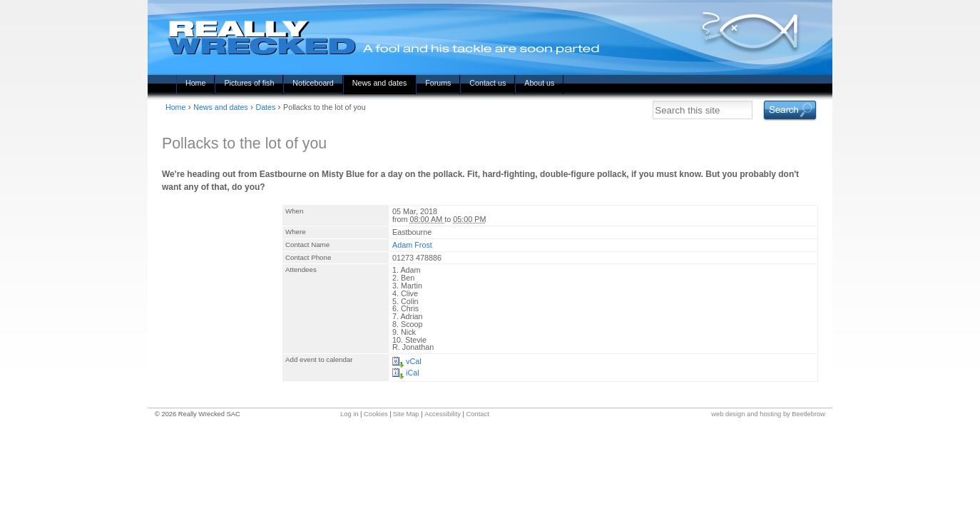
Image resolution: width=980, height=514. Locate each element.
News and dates (379, 83)
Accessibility (443, 414)
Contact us (488, 83)
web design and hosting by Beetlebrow (768, 414)
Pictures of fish (249, 83)
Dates (265, 107)
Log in (349, 414)
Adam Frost (412, 245)
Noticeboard (313, 83)
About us (539, 83)
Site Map (406, 414)
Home (195, 83)
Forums (438, 83)
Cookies (376, 414)
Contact (478, 414)
